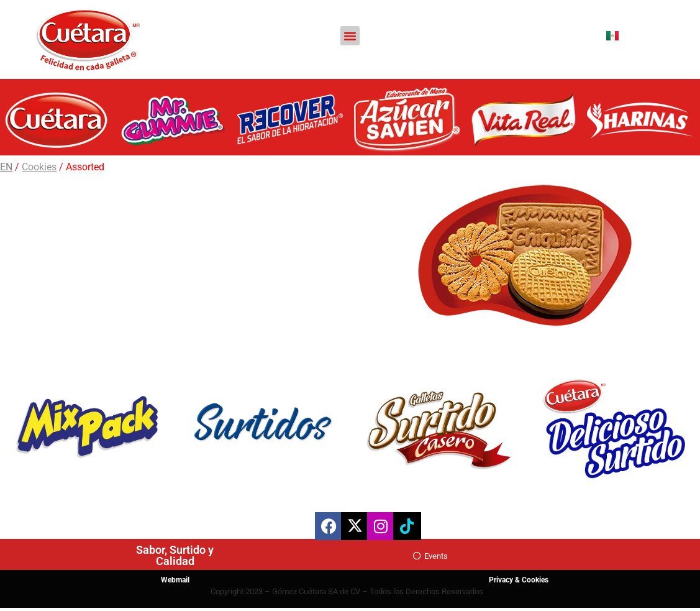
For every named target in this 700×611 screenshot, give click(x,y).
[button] (350, 36)
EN (6, 167)
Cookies (39, 167)
